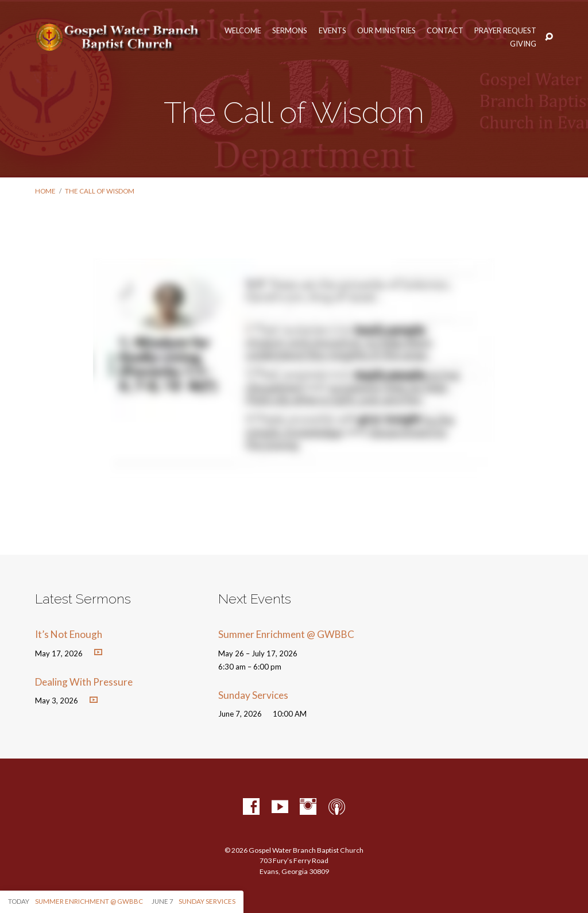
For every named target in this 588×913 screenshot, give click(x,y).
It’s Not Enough (69, 634)
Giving (523, 44)
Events (332, 31)
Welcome (243, 31)
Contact (445, 31)
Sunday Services (253, 695)
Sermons (290, 31)
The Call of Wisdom (100, 191)
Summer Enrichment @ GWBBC (286, 634)
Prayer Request (505, 31)
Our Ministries (386, 31)
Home (45, 191)
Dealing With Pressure (84, 682)
